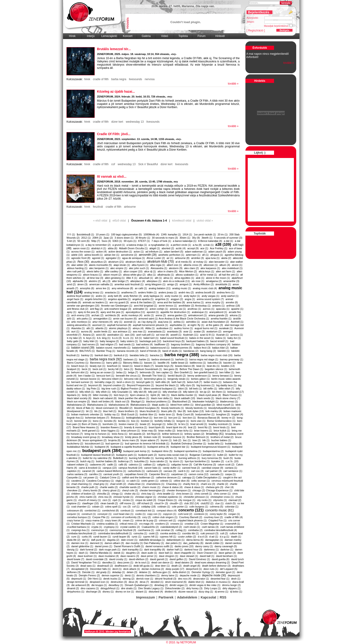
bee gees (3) (171, 369)
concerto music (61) (219, 510)
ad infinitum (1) (154, 252)
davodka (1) (109, 562)
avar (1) (188, 331)
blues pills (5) (169, 411)
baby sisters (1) (129, 341)
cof (113, 164)
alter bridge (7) (121, 281)
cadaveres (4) (98, 465)
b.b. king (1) (104, 338)
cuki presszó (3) (209, 533)
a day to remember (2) (98, 245)
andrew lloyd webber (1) (80, 296)
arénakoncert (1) (198, 315)
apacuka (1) (223, 309)
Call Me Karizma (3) (205, 465)
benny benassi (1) (222, 376)
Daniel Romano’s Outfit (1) (129, 546)
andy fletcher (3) (133, 296)
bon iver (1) (160, 418)
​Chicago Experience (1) (219, 490)
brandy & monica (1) (136, 427)
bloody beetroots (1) (172, 408)
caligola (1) (163, 465)
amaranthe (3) (231, 281)
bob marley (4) (214, 411)
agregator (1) (113, 258)
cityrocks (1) (220, 500)
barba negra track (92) (106, 359)
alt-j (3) (106, 281)
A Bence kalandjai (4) (210, 241)
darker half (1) (175, 550)
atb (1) (90, 328)
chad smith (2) (118, 484)
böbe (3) (172, 424)
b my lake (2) (74, 338)
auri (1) (75, 331)
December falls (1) (100, 569)
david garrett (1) (159, 559)
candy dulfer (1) (172, 468)
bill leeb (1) (196, 389)
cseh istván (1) (192, 527)
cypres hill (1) (150, 537)
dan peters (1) (174, 543)
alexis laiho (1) (95, 271)
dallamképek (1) (175, 540)
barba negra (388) (182, 355)
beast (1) (128, 366)
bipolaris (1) (74, 395)
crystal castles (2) (130, 527)
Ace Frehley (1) (219, 248)
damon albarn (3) (114, 543)
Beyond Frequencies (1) (140, 385)
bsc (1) (187, 440)
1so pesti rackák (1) (205, 234)
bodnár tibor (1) (148, 414)
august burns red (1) (206, 328)
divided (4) (170, 592)
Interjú (91, 36)
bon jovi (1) (175, 418)
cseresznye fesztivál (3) (123, 530)
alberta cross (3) (193, 265)
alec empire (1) (119, 268)
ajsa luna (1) (213, 258)
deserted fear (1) (220, 579)
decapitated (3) (80, 569)
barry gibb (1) (114, 363)
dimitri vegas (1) (178, 585)
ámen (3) (82, 284)
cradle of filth (101, 79)
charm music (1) (151, 487)
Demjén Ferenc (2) (89, 575)
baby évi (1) (234, 338)
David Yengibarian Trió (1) (86, 562)
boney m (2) (228, 418)
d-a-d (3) (203, 537)
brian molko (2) (167, 431)
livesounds (135, 79)
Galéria (146, 36)
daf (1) (86, 540)
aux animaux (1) (122, 331)
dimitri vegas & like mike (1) (205, 585)
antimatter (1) (140, 309)
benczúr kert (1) (105, 376)
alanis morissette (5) (100, 265)
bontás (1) (124, 421)
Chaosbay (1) (174, 484)
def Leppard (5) (229, 569)
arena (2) (161, 315)
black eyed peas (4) (210, 395)
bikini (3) (183, 389)
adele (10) (77, 255)
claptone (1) (74, 503)
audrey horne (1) (183, 328)
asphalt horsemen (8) (119, 325)
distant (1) (141, 592)
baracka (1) (156, 355)
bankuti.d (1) (121, 355)
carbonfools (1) (136, 471)
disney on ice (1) (125, 592)
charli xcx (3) (208, 484)
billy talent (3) (191, 392)
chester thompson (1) (179, 490)
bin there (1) (219, 392)
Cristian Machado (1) (83, 524)
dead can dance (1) (162, 562)
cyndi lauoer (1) (102, 537)
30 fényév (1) (143, 238)
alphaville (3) (80, 281)
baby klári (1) (91, 341)
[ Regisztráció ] (256, 30)
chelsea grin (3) (214, 487)
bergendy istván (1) (178, 379)
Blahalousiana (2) (140, 405)
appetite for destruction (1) (175, 312)
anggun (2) (177, 299)
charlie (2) (222, 484)
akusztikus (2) (99, 262)
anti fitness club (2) (78, 309)
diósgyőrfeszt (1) (110, 588)
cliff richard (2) (145, 503)
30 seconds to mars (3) (165, 238)
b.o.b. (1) (128, 338)
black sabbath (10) (185, 398)
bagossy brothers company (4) (213, 344)
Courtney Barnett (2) (191, 517)
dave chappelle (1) (185, 553)
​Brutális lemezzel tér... (114, 49)
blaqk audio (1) (160, 405)
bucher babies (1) (221, 440)
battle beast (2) (179, 363)
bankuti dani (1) (103, 355)
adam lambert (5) (174, 252)
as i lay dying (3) (147, 322)
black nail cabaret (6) (105, 398)
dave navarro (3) (130, 556)
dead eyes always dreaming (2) (212, 562)
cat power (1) (91, 477)
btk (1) (206, 440)
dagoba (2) (113, 540)
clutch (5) (231, 503)
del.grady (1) (103, 572)
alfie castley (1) (113, 271)
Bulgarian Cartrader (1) (203, 455)
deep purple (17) (175, 569)
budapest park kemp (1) (137, 451)
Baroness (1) (97, 363)
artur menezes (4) (103, 322)
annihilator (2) (186, 306)
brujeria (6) (114, 440)
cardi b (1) (184, 471)
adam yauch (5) (217, 252)
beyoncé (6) (95, 385)
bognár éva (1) (75, 418)
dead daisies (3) (184, 562)
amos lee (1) (103, 288)
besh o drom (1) (126, 382)
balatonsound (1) (160, 348)
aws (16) (130, 335)
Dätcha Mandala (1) (101, 553)
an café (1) (141, 288)
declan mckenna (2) (153, 569)
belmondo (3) (147, 372)
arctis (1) (149, 315)
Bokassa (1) (118, 418)
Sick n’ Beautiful (148, 164)
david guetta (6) (220, 559)
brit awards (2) (137, 434)
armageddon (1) (102, 319)
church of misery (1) (89, 500)
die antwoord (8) (81, 585)
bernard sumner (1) (82, 382)
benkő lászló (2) (177, 376)
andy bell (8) (115, 296)
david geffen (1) (178, 559)
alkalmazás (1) (166, 275)
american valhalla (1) (101, 284)
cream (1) (128, 520)
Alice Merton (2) (188, 271)
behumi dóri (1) (80, 372)
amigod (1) (186, 284)
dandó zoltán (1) (214, 543)
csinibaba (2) (195, 530)
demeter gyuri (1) (226, 572)
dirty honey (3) (194, 588)
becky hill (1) (115, 369)
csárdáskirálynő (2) (171, 527)
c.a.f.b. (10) (232, 461)
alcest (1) (237, 265)
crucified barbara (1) (78, 527)
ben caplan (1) (165, 372)
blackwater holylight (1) (206, 401)
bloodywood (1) (76, 411)
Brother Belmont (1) (198, 437)
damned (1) (97, 543)
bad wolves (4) (145, 344)
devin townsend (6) (176, 582)
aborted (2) (168, 248)
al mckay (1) (200, 262)
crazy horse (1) (75, 520)
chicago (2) (199, 490)
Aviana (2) (89, 335)
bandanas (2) (191, 351)
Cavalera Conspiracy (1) (100, 481)
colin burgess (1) (199, 507)
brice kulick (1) (222, 431)
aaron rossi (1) (81, 248)
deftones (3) (74, 572)
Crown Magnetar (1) (212, 524)
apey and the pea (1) (112, 312)
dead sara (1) (88, 566)
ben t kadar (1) (87, 376)
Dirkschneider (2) (175, 588)
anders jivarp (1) (167, 292)
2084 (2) (97, 238)
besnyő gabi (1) (145, 382)
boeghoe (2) (223, 414)
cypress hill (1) (168, 537)
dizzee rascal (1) (188, 592)
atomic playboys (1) (120, 328)
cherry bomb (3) (92, 490)
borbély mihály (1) (165, 421)
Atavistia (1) (78, 328)
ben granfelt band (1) (206, 372)
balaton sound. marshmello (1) (113, 348)
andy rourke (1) (173, 296)
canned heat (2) (191, 468)
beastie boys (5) (164, 366)
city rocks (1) (204, 500)
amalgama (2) (214, 281)
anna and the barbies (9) (171, 302)
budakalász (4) (233, 444)
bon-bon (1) (189, 418)
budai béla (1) (216, 444)
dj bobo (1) (236, 592)
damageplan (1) (214, 540)
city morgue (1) (187, 500)
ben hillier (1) (227, 372)
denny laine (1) (170, 575)
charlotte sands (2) (130, 487)
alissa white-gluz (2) (134, 275)
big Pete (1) (93, 389)
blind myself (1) (225, 405)
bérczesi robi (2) (133, 379)
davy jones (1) (125, 562)
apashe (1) (237, 309)
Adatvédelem (187, 597)
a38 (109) (223, 245)
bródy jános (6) (134, 437)
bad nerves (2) (90, 344)
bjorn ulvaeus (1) (139, 395)
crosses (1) (177, 524)
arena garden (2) (177, 315)
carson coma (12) (199, 474)
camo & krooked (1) (90, 468)
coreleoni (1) (201, 514)
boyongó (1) (159, 424)
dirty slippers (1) (232, 588)
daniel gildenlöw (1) (82, 546)
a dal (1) (228, 241)
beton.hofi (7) (195, 382)
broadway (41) (215, 434)
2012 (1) (86, 238)
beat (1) (201, 366)
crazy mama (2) (94, 520)
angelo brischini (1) (96, 299)
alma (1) (168, 278)
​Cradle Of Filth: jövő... (114, 134)
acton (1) (139, 252)
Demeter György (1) (203, 572)
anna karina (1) (195, 302)
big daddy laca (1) (226, 385)
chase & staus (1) (194, 487)
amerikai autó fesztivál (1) (129, 284)
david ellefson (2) (139, 559)
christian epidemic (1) (170, 497)
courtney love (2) (213, 517)
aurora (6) (87, 331)
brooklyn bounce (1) (174, 437)
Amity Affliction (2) (204, 284)
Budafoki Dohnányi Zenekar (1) (189, 444)
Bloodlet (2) (126, 408)
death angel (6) (192, 566)
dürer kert (117, 122)
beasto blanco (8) (185, 366)
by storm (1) (176, 461)
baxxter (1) (230, 363)
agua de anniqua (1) (133, 258)
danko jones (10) (184, 546)
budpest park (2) (148, 455)
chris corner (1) (222, 494)
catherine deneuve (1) (168, 477)
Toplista (183, 36)
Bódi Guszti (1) (130, 414)
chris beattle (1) (166, 494)
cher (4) (229, 487)
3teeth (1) (207, 238)
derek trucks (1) (112, 579)
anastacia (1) (112, 292)
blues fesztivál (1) (150, 411)
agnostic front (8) (81, 258)
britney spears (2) (194, 434)
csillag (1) (181, 530)
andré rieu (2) (186, 292)
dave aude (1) (149, 553)
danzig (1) (73, 550)
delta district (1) (181, 572)
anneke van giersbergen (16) (83, 306)
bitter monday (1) (103, 395)
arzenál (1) (130, 322)
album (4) (225, 265)
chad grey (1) (101, 484)
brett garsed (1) (91, 431)
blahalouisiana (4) (119, 405)
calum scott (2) (226, 465)
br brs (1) (184, 424)
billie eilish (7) (227, 389)
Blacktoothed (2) (181, 401)
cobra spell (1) (113, 507)
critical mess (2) (128, 524)
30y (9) (196, 238)
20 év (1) (223, 234)
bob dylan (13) (196, 411)
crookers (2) (162, 524)
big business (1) (206, 385)
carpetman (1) (179, 474)
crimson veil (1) (167, 520)
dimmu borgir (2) (231, 585)
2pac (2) (108, 238)
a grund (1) (119, 245)
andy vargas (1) (210, 296)
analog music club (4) (205, 288)
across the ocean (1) (83, 252)
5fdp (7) (96, 241)
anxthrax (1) (194, 309)
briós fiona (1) (119, 434)
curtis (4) (87, 537)
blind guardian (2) (205, 405)
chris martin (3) (88, 497)
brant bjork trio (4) (176, 427)
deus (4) (133, 582)
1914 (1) (187, 234)
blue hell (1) (110, 411)
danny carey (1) (204, 546)
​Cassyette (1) (74, 477)
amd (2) (71, 284)
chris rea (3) (105, 497)
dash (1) (83, 553)
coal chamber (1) (81, 507)
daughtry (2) (133, 553)
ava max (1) (139, 331)
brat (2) (192, 427)
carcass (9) (170, 471)
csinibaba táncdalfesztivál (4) (221, 530)
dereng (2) (128, 579)
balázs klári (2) (220, 348)
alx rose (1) (198, 281)
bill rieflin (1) (210, 389)
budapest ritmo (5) (162, 451)
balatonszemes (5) (182, 348)
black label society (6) (79, 398)
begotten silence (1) (216, 369)
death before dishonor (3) (216, 566)
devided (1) (157, 582)
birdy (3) (87, 395)
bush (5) (228, 458)
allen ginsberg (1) (115, 278)
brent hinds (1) (221, 427)
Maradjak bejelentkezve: (280, 26)
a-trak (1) (209, 245)
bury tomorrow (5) (212, 458)
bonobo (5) (110, 421)
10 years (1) (103, 234)
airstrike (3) (198, 258)
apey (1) (72, 312)
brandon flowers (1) (112, 427)
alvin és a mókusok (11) (176, 281)
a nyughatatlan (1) (159, 245)
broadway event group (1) (86, 437)
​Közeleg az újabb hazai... (116, 91)
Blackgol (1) (138, 401)
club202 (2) (207, 503)
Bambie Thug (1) (106, 351)
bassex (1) (150, 363)
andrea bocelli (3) (205, 292)
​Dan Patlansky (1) (154, 543)
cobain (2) (98, 507)
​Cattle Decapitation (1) (209, 477)
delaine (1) (145, 572)
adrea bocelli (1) (94, 255)
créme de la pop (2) (146, 520)
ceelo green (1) (150, 481)
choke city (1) (132, 494)
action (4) (101, 252)
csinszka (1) (140, 533)
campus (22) (110, 468)
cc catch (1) (133, 481)
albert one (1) (174, 265)
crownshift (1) (232, 524)
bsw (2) (196, 440)
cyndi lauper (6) (121, 537)
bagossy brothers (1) (183, 344)
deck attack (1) (132, 569)
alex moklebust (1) (232, 268)
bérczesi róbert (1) (112, 379)
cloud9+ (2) (176, 503)
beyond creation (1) (114, 385)
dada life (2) (74, 540)
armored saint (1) (148, 319)
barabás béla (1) (139, 355)
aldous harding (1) (77, 268)
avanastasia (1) (157, 331)
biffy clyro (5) (188, 385)
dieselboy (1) (116, 585)
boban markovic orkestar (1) (87, 414)
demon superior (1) (112, 575)
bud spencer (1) (114, 444)
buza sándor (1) (159, 461)
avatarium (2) (214, 331)
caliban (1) (149, 465)
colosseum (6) (75, 510)
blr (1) (89, 411)
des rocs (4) (185, 579)
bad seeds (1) (127, 344)
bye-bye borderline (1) (197, 461)
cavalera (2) (78, 481)
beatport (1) (74, 369)
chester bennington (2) (152, 490)
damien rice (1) (80, 543)
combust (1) (127, 510)
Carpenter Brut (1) (159, 474)
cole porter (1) (180, 507)
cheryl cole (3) (130, 490)
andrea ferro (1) (226, 292)
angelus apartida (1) (119, 299)
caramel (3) (88, 471)
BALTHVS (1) (87, 351)
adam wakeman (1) (196, 252)
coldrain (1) (164, 507)
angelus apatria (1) (143, 299)
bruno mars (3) (131, 440)
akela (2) (226, 258)
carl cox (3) (197, 471)
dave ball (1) (166, 553)
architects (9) (113, 315)
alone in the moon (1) (218, 278)
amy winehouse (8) (122, 288)
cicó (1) (107, 500)
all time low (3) (95, 278)
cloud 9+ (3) (161, 503)
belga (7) (133, 372)
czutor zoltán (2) (187, 537)
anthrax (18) (233, 306)
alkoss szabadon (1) (187, 275)
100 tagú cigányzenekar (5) (126, 234)
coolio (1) (140, 514)
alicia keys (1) (207, 271)
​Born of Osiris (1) (91, 424)
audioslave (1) (164, 328)
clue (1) (219, 503)
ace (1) (204, 248)
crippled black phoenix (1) (192, 520)
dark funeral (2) (89, 550)
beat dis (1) (213, 366)
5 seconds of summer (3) (228, 238)
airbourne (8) (182, 258)
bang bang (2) (208, 351)
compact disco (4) (167, 510)
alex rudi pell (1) (76, 271)
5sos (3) (106, 241)
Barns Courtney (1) (78, 363)
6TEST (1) (144, 241)
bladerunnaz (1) (229, 401)
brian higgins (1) (110, 431)
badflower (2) (162, 344)
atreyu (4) (138, 328)
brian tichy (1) (185, 431)
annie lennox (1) (168, 306)
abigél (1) (155, 248)
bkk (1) (166, 395)
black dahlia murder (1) (184, 395)
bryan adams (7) (150, 440)
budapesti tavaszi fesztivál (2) (98, 455)
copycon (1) (170, 514)
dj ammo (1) (222, 592)
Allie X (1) (132, 278)
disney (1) (108, 592)
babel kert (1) (151, 338)
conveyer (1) (104, 514)
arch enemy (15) (81, 315)
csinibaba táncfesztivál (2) (82, 533)
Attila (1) (150, 328)
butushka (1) (141, 461)
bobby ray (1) (112, 414)
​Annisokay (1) (203, 306)
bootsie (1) (147, 421)
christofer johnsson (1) (196, 497)
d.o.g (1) (225, 537)
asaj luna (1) (165, 322)
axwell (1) (176, 335)
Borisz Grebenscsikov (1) (221, 421)
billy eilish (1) (87, 392)
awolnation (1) (115, 335)
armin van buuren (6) (125, 319)
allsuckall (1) (146, 278)
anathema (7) (129, 292)
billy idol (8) (140, 392)
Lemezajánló (109, 36)
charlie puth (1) (90, 487)
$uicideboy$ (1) (85, 234)
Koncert (128, 36)
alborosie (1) (211, 265)
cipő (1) (117, 500)
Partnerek (166, 597)
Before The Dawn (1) (191, 369)
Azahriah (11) (191, 335)
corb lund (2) (185, 514)
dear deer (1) (162, 566)
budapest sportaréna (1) (188, 451)
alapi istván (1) (122, 265)
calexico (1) (135, 465)
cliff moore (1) (127, 503)
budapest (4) (102, 447)
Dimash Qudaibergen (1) (139, 585)
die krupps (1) (99, 585)
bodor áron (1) (167, 414)
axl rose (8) (162, 335)
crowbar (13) (192, 524)
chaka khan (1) (136, 484)
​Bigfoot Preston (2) (131, 389)
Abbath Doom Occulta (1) (133, 248)
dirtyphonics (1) (76, 592)
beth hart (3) (178, 382)
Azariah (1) (223, 335)
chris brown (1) (185, 494)
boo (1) (135, 421)
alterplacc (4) (138, 281)
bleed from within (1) (182, 405)
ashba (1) (179, 322)
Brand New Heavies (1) (86, 427)
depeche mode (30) (214, 575)
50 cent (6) (83, 241)
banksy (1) (87, 355)
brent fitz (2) (205, 427)
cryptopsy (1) (111, 527)
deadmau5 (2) (105, 566)
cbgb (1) (120, 481)
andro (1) (101, 296)
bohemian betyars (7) (97, 418)
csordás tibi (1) (190, 533)
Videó (165, 36)
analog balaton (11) (160, 288)
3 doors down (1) (124, 238)
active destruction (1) (120, 252)
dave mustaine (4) (109, 556)
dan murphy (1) (134, 543)
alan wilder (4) (79, 265)
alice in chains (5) (168, 271)
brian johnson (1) (131, 431)
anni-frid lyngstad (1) (145, 306)
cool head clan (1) (123, 514)
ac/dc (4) (181, 248)
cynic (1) (137, 537)
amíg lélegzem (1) (155, 284)
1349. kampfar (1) (171, 234)
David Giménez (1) (199, 559)
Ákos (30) (83, 262)
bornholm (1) (110, 424)
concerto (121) (191, 510)
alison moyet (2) (112, 275)
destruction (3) (119, 582)
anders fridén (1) (147, 292)
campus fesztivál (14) (130, 468)
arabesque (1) (200, 312)
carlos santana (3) (77, 474)
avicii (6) (101, 335)
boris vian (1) (198, 421)
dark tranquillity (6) (154, 550)
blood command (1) (107, 408)
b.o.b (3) (117, 338)
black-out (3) (122, 401)
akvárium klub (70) (161, 261)
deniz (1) (130, 575)
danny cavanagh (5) (226, 546)
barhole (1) (182, 359)
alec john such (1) (139, 268)
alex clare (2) (192, 268)
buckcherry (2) (75, 444)
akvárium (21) (116, 262)
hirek (87, 79)
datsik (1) (119, 553)
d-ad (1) (214, 537)
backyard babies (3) (198, 341)
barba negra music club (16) (217, 355)
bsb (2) (177, 440)
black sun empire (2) (78, 401)
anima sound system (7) (210, 299)
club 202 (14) (192, 503)
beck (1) (86, 369)
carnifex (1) (95, 474)
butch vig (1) (87, 461)
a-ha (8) (197, 245)
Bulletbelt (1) (120, 458)
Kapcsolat (208, 597)
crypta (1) (97, 527)
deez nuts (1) (211, 569)
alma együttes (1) (184, 278)
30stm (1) (185, 238)
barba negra (119, 79)
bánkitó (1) (224, 351)
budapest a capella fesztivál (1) (128, 447)
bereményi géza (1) (155, 379)
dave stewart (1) (189, 556)
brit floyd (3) (154, 434)
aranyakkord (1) (218, 312)
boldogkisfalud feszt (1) (139, 418)
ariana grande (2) (218, 315)
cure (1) (76, 537)
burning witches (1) (166, 458)
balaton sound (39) (83, 348)
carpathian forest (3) (136, 474)
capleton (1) (74, 471)
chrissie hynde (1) (123, 497)
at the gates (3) (214, 325)
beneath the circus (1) (128, 376)
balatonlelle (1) (140, 348)
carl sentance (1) (233, 471)
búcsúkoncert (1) (94, 444)
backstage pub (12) (150, 341)
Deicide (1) (88, 572)
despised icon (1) (99, 582)
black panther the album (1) (134, 398)
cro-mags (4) (146, 524)
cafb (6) (123, 465)
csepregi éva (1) (80, 530)
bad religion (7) (109, 344)
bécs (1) (129, 369)
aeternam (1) (193, 255)
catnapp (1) (189, 477)
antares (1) (219, 306)
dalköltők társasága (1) (152, 540)
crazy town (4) (113, 520)
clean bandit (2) (109, 503)
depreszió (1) (79, 579)
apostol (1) (153, 312)
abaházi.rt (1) (99, 248)
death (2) (176, 566)
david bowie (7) (76, 559)
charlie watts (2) (109, 487)
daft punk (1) (98, 540)
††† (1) (71, 234)
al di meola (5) (184, 262)
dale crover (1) (129, 540)
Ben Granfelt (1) (183, 372)
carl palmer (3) (213, 471)
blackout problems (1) (158, 401)
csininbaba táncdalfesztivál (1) (115, 533)
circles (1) (128, 500)
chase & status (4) (172, 487)
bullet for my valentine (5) (97, 458)
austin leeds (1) (103, 331)
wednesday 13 (135, 122)
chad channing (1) (81, 484)
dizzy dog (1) (206, 592)
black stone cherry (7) (228, 398)
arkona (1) (235, 315)
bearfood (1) (114, 366)
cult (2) (224, 533)
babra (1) (221, 338)
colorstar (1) (232, 507)
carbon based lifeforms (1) (111, 471)
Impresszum (146, 597)
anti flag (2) (96, 309)
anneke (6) (232, 302)
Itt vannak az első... (112, 176)
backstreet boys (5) (174, 341)
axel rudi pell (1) (145, 335)
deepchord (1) (194, 569)
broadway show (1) (113, 437)
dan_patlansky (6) (193, 543)
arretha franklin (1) (221, 319)
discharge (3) (94, 592)
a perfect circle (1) (181, 245)
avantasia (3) (174, 331)
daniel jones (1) (104, 546)
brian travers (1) (203, 431)
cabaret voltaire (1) (78, 465)
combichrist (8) (110, 510)
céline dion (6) (182, 481)
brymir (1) (166, 440)
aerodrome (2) (129, 255)
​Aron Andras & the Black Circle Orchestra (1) (184, 319)
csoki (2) (154, 533)
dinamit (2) (73, 588)
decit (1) (117, 569)
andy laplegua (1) (153, 296)
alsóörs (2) (95, 281)
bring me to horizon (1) (97, 434)
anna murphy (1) (215, 302)
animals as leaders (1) (95, 302)
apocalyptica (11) (135, 312)
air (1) (170, 258)
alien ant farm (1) (225, 271)
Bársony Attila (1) (133, 363)
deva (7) (144, 582)
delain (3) (132, 572)
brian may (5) (149, 431)
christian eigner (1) (146, 497)
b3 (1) (138, 338)
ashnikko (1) (193, 322)
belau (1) (121, 372)
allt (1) (158, 278)
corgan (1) (234, 514)
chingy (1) (117, 494)
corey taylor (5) (218, 514)
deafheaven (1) (123, 566)
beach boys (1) (80, 366)
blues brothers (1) (128, 411)
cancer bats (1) (152, 468)
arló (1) (71, 319)
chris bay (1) (148, 494)
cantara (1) (231, 468)
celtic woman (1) (201, 481)
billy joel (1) (155, 392)
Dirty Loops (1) (212, 588)
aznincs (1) (237, 335)
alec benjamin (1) (99, 268)
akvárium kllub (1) (136, 262)
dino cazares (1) (90, 588)
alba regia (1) (158, 265)
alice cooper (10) (133, 271)
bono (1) (98, 421)
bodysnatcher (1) (205, 414)
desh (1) (236, 579)
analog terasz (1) (94, 292)
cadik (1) (112, 465)
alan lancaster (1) (219, 262)
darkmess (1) (211, 550)
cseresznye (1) (100, 530)
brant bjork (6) (157, 427)
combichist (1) (92, 510)
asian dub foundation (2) (215, 322)
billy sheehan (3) (172, 392)
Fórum (202, 36)
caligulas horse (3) (181, 465)
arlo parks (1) (84, 319)
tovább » (233, 84)
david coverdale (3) (97, 559)
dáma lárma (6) (195, 540)
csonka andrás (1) (170, 533)
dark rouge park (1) (110, 550)
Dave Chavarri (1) (207, 553)
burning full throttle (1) (141, 458)
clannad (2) (235, 500)
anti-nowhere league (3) (118, 309)
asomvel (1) (99, 325)
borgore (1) (183, 421)
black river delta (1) (162, 398)
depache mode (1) (190, 575)
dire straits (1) (129, 588)
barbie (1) (144, 359)
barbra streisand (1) (163, 359)
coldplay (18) (149, 507)
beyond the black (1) (167, 385)
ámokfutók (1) (223, 284)
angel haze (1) (75, 299)
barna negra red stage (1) (204, 359)
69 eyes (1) (130, 241)
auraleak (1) (226, 328)
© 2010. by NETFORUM (181, 642)
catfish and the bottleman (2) (138, 477)
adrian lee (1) (112, 255)
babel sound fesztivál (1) (174, 338)
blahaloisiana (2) (76, 405)
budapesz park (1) (126, 455)
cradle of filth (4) (234, 517)
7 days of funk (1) (161, 241)
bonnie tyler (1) (83, 421)
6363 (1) (117, 241)
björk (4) (155, 395)
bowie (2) (145, 424)
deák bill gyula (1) (143, 566)
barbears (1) (130, 359)
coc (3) (127, 507)
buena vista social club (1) (173, 455)
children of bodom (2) (83, 494)
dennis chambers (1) (148, 575)
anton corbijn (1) (159, 309)
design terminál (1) (77, 582)
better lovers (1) (213, 382)
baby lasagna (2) (109, 341)
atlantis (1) (101, 328)
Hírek (72, 36)
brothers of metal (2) (222, 437)
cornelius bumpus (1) (79, 517)
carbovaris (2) (154, 471)
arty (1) (118, 322)
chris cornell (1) (203, 494)
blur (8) (182, 411)
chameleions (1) (155, 484)
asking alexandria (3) (79, 325)
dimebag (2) (161, 585)
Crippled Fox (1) (218, 520)
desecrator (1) (201, 579)
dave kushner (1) (87, 556)
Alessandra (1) (159, 268)
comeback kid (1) (145, 510)
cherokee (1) (74, 490)
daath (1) (236, 537)
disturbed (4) (156, 592)
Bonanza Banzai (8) (209, 418)
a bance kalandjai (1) (184, 241)
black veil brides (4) (103, 401)
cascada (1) (217, 474)
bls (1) (98, 411)
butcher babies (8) (106, 461)
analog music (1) (182, 288)
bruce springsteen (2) (95, 440)
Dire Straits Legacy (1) (151, 588)
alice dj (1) (150, 271)
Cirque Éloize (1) (167, 500)
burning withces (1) (189, 458)
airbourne (130, 207)
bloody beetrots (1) (196, 408)
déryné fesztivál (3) (166, 579)
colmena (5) (217, 507)
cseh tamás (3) (210, 527)
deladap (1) (119, 572)
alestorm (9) (176, 268)
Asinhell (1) (237, 322)
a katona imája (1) (137, 245)
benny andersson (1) (199, 376)
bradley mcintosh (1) (220, 424)
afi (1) (205, 255)
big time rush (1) (111, 389)
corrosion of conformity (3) (126, 517)
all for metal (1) (208, 275)
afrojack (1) (217, 255)
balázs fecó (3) (202, 348)
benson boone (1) (90, 379)
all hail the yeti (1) (229, 275)
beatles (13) (228, 366)
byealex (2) (217, 461)
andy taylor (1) (192, 296)
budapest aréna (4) (158, 447)
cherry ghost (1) (111, 490)
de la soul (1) (142, 562)
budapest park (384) (102, 451)
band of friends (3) (150, 351)
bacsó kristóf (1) (219, 341)
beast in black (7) (144, 366)
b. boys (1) (89, 338)
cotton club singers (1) (165, 517)
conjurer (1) (73, 514)
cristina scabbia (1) (107, 524)
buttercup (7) (125, 461)
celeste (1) (166, 481)
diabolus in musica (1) (218, 582)
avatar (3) (199, 331)
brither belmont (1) (172, 434)
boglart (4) (237, 414)
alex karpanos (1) (210, 268)
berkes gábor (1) (200, 379)
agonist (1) (98, 258)
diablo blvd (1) (196, 582)
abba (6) (113, 248)
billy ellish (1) (103, 392)
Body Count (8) (185, 414)
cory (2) (146, 517)
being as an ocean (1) (102, 372)
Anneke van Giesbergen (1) (117, 306)
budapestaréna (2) (213, 451)
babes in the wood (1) (202, 338)
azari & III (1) (207, 335)
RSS (223, 597)
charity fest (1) (191, 484)
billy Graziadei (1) (122, 392)
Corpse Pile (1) (101, 517)
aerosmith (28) (148, 255)
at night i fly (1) (196, 325)
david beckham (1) (227, 556)
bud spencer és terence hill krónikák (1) (147, 444)
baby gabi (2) (74, 341)
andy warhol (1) (230, 296)
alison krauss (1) (92, 275)
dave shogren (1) (169, 556)
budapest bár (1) (180, 447)
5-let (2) (71, 241)
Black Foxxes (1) (232, 395)
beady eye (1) (98, 366)
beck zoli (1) (99, 369)
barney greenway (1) (231, 359)
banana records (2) (128, 351)
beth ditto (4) (163, 382)
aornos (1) (208, 309)
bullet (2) (222, 455)
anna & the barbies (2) (143, 302)
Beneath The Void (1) (154, 376)
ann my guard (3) (119, 302)
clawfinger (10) (90, 503)
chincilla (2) (103, 494)
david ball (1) (207, 556)
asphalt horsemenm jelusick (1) (151, 325)
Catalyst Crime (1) (110, 477)
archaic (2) (97, 315)
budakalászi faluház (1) (80, 447)
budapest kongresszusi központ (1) (211, 447)
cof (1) (136, 507)
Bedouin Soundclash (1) (148, 369)
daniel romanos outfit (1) (159, 546)
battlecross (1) (198, 363)
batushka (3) (215, 363)
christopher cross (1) (222, 497)
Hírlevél (220, 36)
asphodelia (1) (178, 325)
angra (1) (190, 299)
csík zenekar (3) (165, 530)
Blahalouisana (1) (97, 405)
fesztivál (98, 207)
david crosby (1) (118, 559)
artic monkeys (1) (81, 322)
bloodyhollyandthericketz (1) (224, 408)
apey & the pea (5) (89, 312)
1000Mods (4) (151, 234)
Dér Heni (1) (95, 579)
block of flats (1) (85, 408)
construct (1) (89, 514)
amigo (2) (172, 284)
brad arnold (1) (199, 424)
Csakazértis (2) (150, 527)
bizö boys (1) (121, 395)
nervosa (150, 79)
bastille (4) (164, 363)
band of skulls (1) (172, 351)
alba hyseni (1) (140, 265)
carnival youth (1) (113, 474)
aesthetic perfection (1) (171, 255)
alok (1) (200, 278)
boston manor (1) (129, 424)
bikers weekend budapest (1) (160, 389)
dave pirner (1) (149, 556)
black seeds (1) (206, 398)
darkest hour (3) (193, 550)
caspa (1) (230, 474)
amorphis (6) (87, 288)
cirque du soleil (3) (146, 500)
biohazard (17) (236, 392)
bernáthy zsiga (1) (105, 382)
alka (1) (152, 275)
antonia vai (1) (178, 309)
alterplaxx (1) (154, 281)
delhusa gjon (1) (162, 572)
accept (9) (193, 248)
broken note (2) (152, 437)
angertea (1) (162, 299)
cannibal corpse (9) (212, 468)
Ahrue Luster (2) (156, 258)
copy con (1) (154, 514)
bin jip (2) (205, 392)
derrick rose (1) (145, 579)
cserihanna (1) (146, 530)
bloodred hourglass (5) (147, 408)
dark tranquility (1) (132, 550)
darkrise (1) (227, 550)
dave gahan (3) (227, 553)
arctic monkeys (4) (132, 315)
